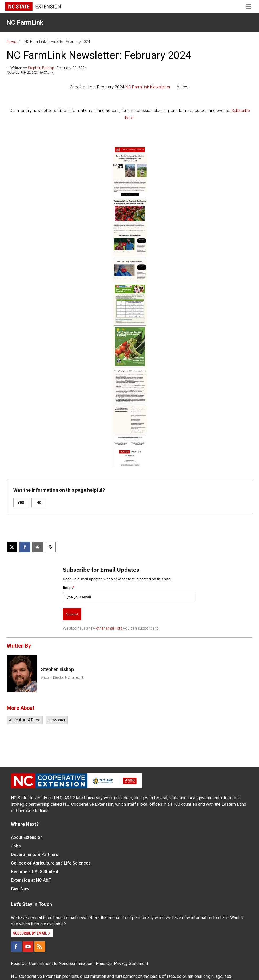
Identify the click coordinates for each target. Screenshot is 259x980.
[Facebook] (16, 947)
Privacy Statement (131, 964)
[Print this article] (50, 547)
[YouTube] (28, 947)
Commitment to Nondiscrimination (61, 964)
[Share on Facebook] (25, 547)
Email (69, 587)
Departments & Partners (35, 855)
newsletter (57, 720)
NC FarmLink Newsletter (148, 87)
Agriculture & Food (25, 720)
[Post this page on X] (12, 547)
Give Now (20, 889)
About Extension (27, 837)
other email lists (109, 628)
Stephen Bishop (41, 68)
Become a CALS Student (35, 872)
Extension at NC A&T (31, 880)
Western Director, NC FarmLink (62, 677)
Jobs (16, 846)
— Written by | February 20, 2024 (47, 68)
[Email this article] (38, 547)
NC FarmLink (25, 22)
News (11, 42)
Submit (72, 614)
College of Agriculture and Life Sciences (51, 863)
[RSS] (40, 947)
